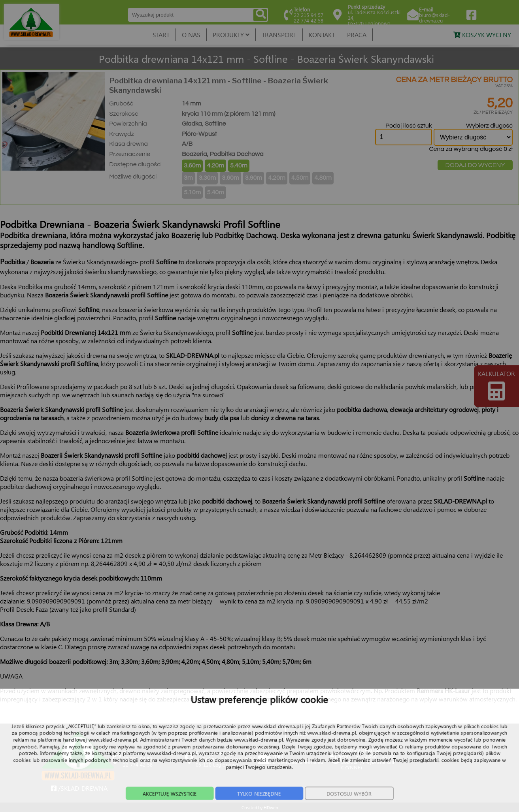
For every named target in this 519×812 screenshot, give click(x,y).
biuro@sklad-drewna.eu (434, 18)
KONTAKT (322, 35)
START (161, 35)
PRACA (357, 35)
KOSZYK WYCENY (482, 35)
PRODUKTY (231, 35)
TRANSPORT (279, 35)
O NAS (191, 35)
